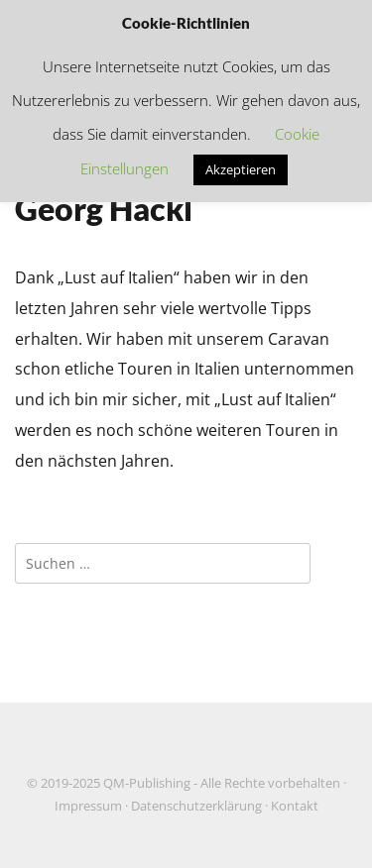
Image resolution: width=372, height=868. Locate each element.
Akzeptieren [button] (241, 169)
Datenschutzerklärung (196, 806)
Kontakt (295, 806)
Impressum (88, 806)
